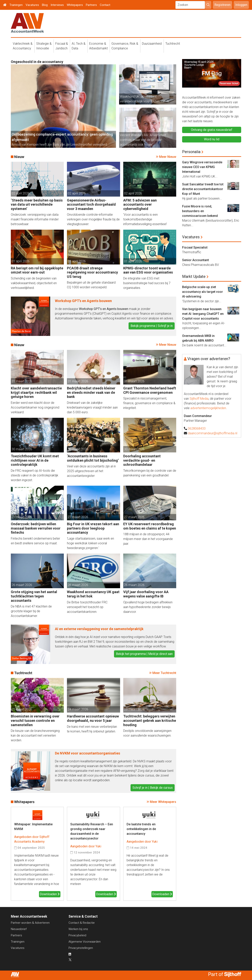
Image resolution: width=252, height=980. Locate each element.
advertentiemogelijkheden (208, 408)
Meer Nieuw (168, 157)
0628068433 (197, 429)
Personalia (191, 152)
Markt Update (194, 276)
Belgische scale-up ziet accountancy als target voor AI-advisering (202, 292)
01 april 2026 (21, 261)
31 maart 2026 (22, 381)
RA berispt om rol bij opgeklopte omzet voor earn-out (37, 270)
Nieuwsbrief (19, 929)
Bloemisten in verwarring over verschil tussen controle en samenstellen (35, 720)
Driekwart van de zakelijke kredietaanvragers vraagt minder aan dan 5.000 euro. (92, 407)
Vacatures (32, 5)
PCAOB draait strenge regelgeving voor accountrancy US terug (92, 272)
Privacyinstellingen (81, 948)
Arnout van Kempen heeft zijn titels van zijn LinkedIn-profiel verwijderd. (60, 145)
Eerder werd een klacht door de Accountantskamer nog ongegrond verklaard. (35, 407)
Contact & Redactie (82, 923)
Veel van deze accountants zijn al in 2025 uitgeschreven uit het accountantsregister (91, 471)
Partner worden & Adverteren (30, 923)
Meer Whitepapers (163, 802)
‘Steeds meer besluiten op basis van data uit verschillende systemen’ (37, 204)
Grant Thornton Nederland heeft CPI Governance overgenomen (150, 390)
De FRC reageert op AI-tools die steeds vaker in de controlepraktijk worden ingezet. (35, 475)
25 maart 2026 (22, 709)
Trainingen (16, 5)
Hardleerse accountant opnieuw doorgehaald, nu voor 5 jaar (93, 718)
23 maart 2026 (134, 709)
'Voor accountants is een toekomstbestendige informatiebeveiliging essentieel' (145, 219)
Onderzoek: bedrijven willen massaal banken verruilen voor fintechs (36, 528)
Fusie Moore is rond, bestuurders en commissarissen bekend (200, 211)
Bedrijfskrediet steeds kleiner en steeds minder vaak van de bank (91, 392)
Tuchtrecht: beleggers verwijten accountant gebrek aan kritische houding (150, 720)
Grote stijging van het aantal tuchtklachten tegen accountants (34, 596)
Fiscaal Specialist (195, 247)
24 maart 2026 (78, 709)
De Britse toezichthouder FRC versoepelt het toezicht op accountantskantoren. (87, 607)
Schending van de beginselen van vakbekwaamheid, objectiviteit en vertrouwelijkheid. (34, 283)
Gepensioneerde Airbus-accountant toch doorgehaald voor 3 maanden (91, 204)
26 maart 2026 (22, 585)
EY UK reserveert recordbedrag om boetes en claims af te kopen (150, 526)
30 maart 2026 (22, 449)
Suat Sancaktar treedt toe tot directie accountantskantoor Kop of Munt (203, 189)
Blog (45, 5)
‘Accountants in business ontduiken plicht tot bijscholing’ (93, 458)
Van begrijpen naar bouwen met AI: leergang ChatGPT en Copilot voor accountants (203, 314)
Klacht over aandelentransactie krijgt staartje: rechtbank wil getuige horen (36, 392)
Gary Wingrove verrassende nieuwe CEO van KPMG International (202, 167)
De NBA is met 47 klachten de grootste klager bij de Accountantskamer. (31, 611)
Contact (105, 5)
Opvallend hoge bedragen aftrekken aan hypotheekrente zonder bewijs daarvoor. (148, 607)
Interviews (57, 5)
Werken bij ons (78, 929)
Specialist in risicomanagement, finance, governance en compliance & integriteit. (149, 403)
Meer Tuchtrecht (164, 673)
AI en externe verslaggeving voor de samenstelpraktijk (99, 629)
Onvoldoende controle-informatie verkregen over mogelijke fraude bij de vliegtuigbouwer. (93, 219)
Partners (91, 5)
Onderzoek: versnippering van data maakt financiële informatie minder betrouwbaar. (35, 219)
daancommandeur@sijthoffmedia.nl (213, 433)
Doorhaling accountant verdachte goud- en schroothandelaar (142, 460)
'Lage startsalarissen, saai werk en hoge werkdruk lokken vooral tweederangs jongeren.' (90, 543)
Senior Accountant (195, 260)
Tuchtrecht (173, 44)
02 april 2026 (21, 193)
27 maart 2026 (22, 517)
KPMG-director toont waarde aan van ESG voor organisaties (148, 270)
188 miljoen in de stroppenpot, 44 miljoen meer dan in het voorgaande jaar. (148, 539)
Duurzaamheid (152, 44)
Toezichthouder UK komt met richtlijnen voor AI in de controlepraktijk (35, 460)
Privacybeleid (77, 935)
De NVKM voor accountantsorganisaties (88, 753)
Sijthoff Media (199, 399)
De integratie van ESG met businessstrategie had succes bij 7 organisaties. (147, 283)
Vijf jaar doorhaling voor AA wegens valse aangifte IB (146, 594)
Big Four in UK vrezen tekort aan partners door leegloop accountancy (93, 528)
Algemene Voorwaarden (85, 942)
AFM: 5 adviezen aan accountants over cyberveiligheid (140, 204)
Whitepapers (75, 5)
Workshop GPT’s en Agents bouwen (83, 301)
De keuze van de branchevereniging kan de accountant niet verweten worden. (35, 735)
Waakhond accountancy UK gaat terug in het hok (93, 594)
